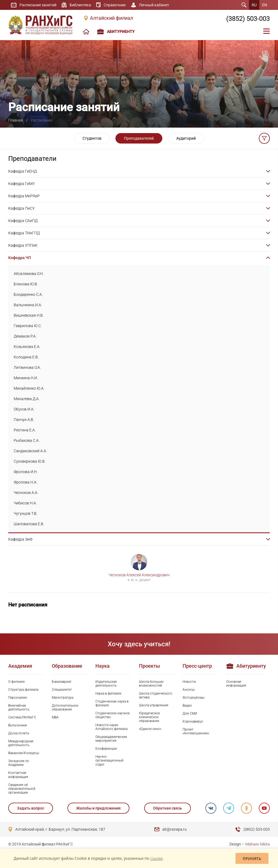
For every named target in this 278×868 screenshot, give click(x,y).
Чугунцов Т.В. (25, 513)
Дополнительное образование (65, 707)
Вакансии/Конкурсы (24, 753)
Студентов (92, 138)
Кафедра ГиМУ (22, 184)
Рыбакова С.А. (27, 440)
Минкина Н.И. (26, 378)
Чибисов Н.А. (25, 503)
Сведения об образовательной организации (22, 789)
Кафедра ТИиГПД (24, 233)
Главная (16, 120)
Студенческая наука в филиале (112, 703)
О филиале (16, 682)
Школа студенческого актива (156, 695)
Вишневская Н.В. (29, 315)
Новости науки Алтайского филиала (111, 727)
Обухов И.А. (24, 409)
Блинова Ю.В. (26, 284)
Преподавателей (139, 138)
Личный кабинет (154, 5)
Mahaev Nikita (258, 844)
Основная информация (236, 684)
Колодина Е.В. (26, 357)
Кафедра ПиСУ (22, 208)
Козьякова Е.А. (27, 347)
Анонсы (189, 690)
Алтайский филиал (111, 18)
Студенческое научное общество (113, 715)
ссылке (156, 858)
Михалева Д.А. (27, 399)
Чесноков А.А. (26, 493)
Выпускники (18, 725)
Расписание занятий (38, 5)
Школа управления (154, 705)
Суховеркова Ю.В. (30, 461)
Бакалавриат (62, 682)
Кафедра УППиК (23, 245)
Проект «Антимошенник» (196, 731)
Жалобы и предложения (98, 808)
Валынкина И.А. (28, 305)
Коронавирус (193, 721)
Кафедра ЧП (20, 258)
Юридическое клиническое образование (149, 717)
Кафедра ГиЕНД (22, 171)
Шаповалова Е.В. (29, 524)
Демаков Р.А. (25, 336)
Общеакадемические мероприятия (111, 739)
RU (254, 5)
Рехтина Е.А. (25, 430)
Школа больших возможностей (151, 684)
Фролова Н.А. (25, 482)
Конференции (106, 749)
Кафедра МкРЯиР (24, 196)
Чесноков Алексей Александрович (139, 575)
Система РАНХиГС (22, 717)
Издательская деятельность (106, 684)
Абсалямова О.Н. (29, 274)
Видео (187, 706)
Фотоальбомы (194, 698)
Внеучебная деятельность (19, 707)
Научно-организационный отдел (109, 760)
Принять (252, 859)
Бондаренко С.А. (28, 294)
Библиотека (80, 5)
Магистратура (63, 698)
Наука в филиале (108, 693)
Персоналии (18, 698)
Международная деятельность (21, 743)
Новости (189, 682)
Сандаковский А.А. (30, 451)
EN (265, 5)
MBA (55, 717)
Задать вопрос (31, 808)
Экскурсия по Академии (19, 763)
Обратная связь (168, 808)
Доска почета (19, 733)
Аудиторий (186, 138)
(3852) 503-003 (248, 19)
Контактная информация (18, 775)
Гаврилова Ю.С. (28, 326)
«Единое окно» (150, 729)
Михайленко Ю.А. (29, 388)
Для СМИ (190, 713)
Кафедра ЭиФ (20, 539)
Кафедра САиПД (23, 221)
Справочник (115, 5)
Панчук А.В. (24, 420)
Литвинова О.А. (27, 367)
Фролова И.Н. (26, 472)
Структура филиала (23, 690)
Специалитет (62, 690)
